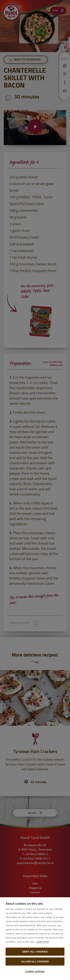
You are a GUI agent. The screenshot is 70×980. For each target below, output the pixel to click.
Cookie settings (35, 971)
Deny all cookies (35, 952)
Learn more (43, 942)
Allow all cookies (35, 962)
